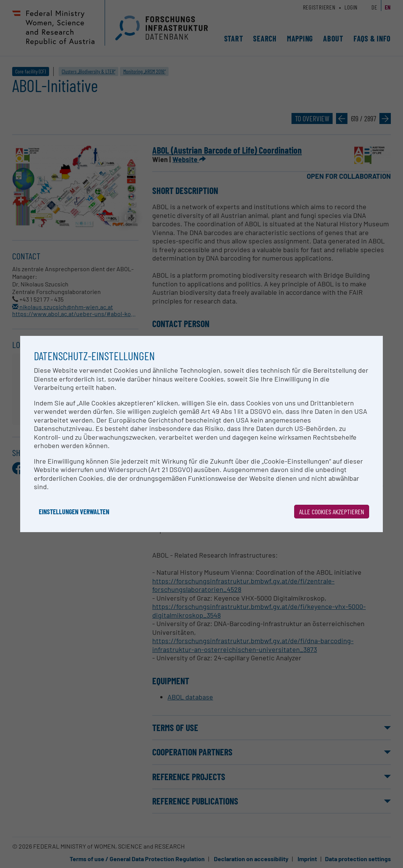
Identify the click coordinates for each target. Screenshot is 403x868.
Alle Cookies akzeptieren (332, 512)
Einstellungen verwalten (74, 512)
